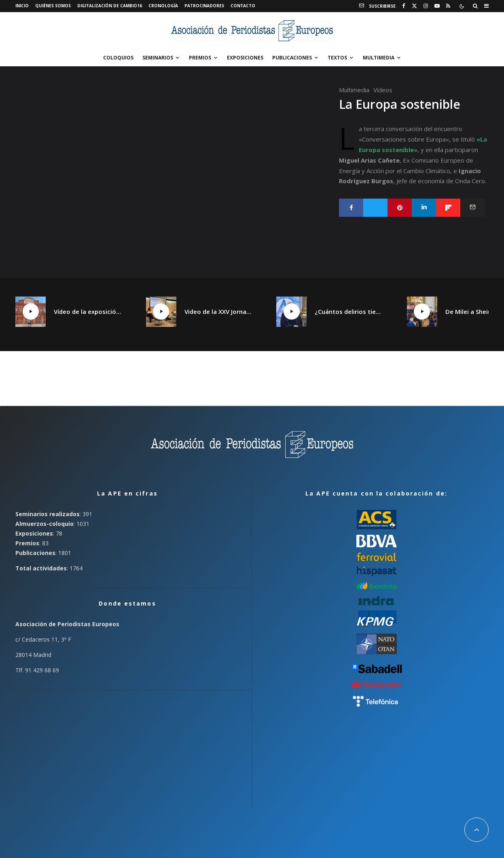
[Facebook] (404, 6)
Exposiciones (245, 58)
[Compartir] (351, 208)
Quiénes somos (53, 6)
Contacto (243, 6)
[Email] (472, 208)
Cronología (163, 6)
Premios (200, 58)
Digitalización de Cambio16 (110, 6)
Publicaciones (292, 58)
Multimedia (379, 58)
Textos (337, 58)
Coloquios (118, 58)
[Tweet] (375, 208)
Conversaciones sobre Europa (404, 139)
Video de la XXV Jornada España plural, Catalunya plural (218, 311)
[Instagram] (426, 6)
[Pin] (400, 208)
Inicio (22, 6)
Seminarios (158, 58)
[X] (414, 6)
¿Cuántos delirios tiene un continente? (349, 311)
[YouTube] (437, 6)
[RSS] (448, 6)
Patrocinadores (204, 6)
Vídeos (383, 90)
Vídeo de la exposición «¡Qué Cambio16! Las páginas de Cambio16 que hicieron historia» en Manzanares (88, 311)
